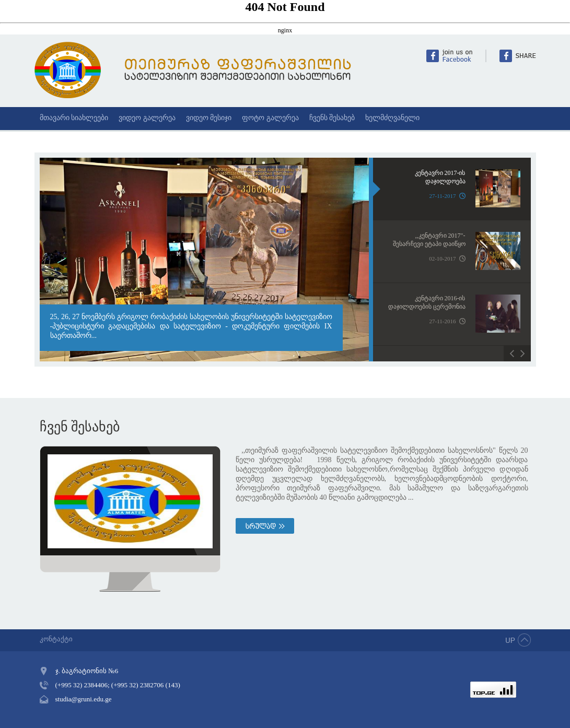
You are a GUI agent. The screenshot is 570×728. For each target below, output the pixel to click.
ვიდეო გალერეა (147, 118)
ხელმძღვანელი (392, 118)
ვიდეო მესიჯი (209, 118)
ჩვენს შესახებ (332, 118)
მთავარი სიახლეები (74, 118)
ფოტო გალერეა (270, 118)
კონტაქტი (56, 639)
